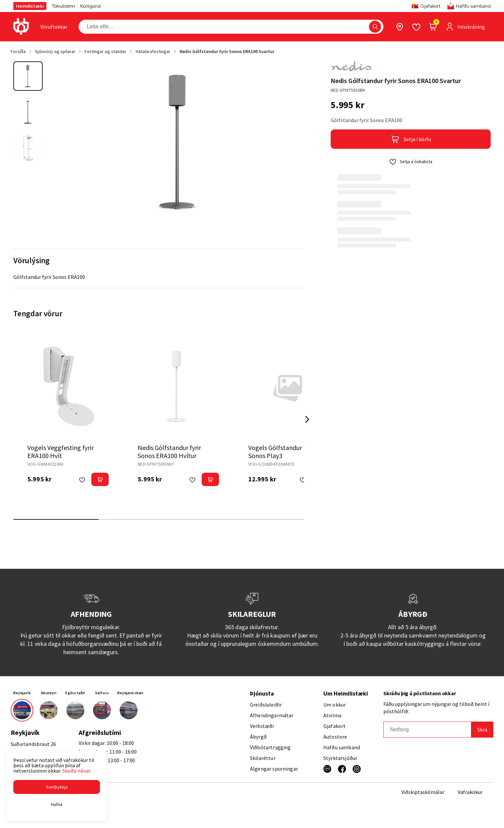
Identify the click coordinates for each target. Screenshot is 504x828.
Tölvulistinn (63, 6)
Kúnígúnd (90, 6)
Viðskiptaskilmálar (423, 792)
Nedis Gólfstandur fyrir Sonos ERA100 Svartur (227, 51)
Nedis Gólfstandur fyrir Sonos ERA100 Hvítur (169, 452)
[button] (57, 787)
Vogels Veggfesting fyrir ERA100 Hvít (60, 452)
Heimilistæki (30, 6)
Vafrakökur (470, 792)
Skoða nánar (76, 771)
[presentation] (54, 27)
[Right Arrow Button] (307, 420)
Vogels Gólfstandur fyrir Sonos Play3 (281, 452)
